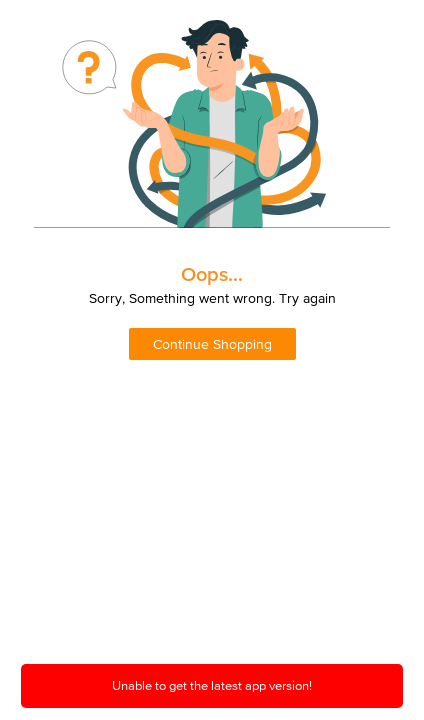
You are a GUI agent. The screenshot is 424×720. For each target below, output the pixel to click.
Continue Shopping (212, 344)
